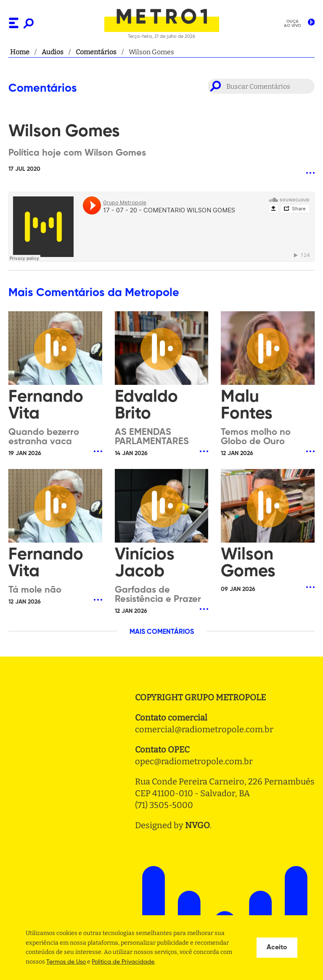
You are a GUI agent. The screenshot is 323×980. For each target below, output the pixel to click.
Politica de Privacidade (123, 962)
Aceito (277, 948)
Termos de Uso (66, 962)
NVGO (197, 825)
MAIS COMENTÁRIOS (162, 632)
